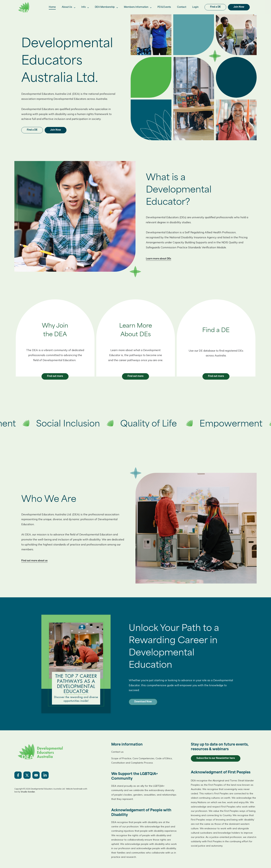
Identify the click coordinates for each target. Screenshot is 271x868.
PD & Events (164, 7)
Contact (182, 7)
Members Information (138, 7)
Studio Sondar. (28, 792)
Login (195, 7)
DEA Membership (106, 7)
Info (85, 7)
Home (52, 7)
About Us (69, 7)
